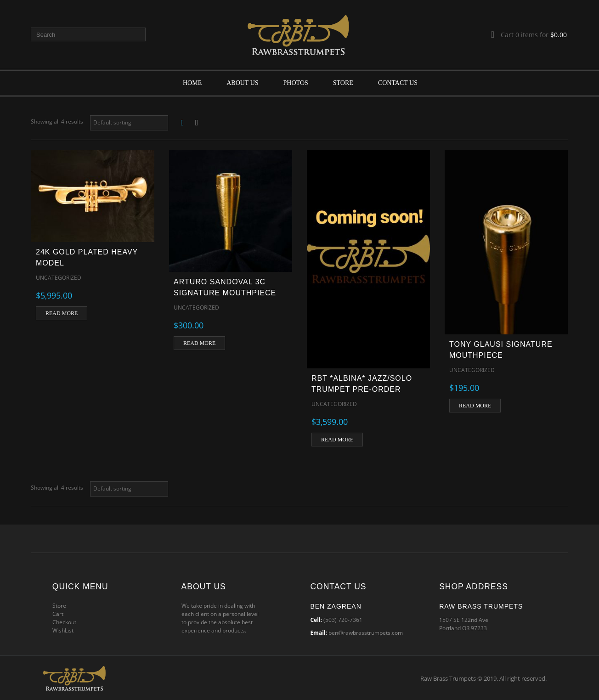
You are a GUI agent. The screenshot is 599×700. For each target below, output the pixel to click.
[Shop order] (129, 123)
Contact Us (398, 83)
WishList (63, 630)
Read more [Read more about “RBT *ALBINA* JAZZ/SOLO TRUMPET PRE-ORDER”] (337, 440)
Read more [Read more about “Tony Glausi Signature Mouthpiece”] (475, 406)
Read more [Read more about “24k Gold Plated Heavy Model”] (62, 313)
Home (192, 83)
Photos (296, 83)
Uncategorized (59, 278)
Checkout (64, 622)
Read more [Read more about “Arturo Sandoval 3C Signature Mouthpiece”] (199, 343)
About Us (242, 83)
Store (343, 83)
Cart (58, 614)
